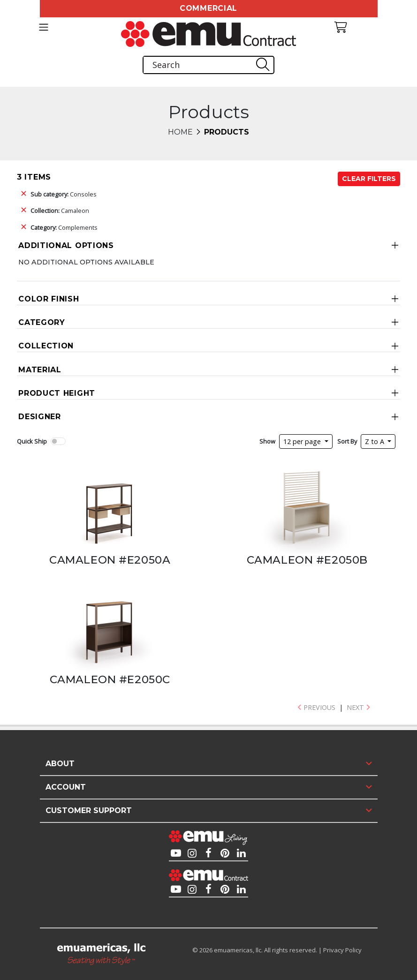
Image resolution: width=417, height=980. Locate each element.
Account (66, 787)
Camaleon (60, 211)
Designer (40, 417)
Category (42, 322)
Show (267, 441)
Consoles (64, 194)
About (60, 764)
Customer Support (89, 810)
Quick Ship (32, 441)
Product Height (57, 393)
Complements (64, 227)
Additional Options (66, 245)
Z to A (375, 441)
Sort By (347, 441)
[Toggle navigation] (43, 27)
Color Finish (49, 299)
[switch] (58, 441)
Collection (46, 346)
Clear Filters (369, 179)
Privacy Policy (342, 950)
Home (180, 132)
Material (40, 370)
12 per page (303, 441)
